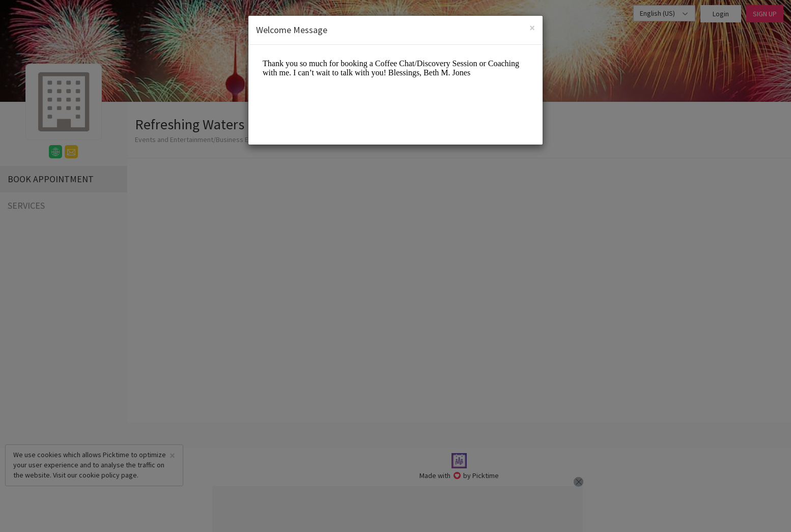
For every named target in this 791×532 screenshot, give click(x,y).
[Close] (532, 28)
